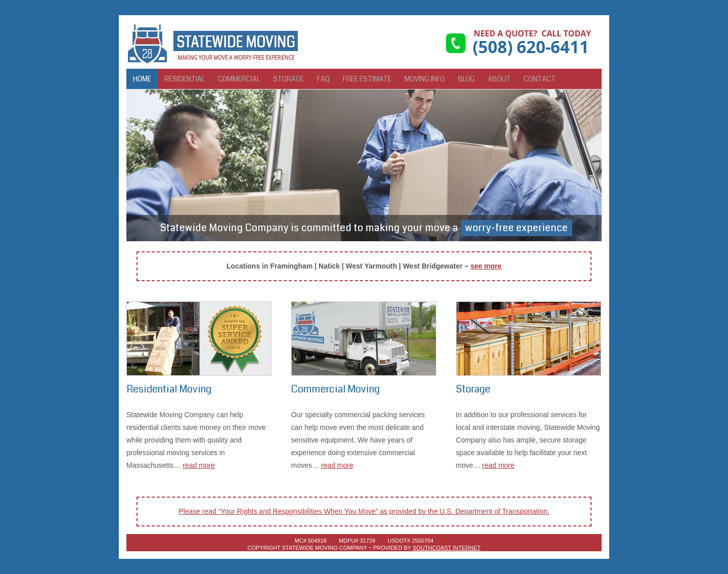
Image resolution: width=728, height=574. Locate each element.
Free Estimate (367, 79)
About (499, 79)
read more (199, 465)
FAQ (323, 79)
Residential (185, 79)
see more (486, 266)
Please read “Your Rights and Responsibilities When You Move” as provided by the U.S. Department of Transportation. (364, 511)
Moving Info (425, 79)
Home (142, 79)
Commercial (239, 79)
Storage (288, 79)
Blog (466, 79)
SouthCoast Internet (446, 548)
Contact (540, 79)
